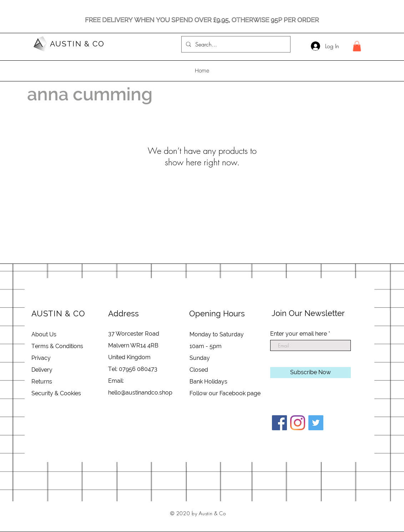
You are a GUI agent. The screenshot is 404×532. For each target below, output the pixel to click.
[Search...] (235, 44)
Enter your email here (299, 334)
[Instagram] (298, 423)
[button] (357, 46)
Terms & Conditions (57, 346)
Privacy (41, 358)
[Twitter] (316, 423)
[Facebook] (279, 423)
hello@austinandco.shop (140, 393)
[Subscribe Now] (310, 373)
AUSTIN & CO (77, 44)
